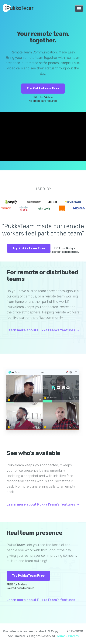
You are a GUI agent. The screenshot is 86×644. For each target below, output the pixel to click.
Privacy (74, 636)
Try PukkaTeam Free (43, 88)
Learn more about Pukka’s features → (43, 330)
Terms (61, 636)
